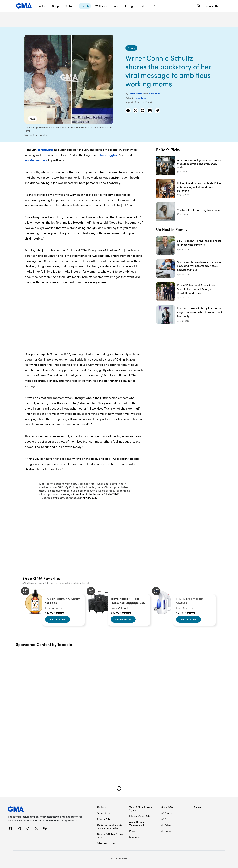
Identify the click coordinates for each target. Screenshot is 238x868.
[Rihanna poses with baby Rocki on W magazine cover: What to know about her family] (189, 315)
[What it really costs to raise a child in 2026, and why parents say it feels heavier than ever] (189, 268)
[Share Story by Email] (150, 111)
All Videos (166, 825)
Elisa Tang (155, 93)
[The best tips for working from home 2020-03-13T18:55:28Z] (189, 212)
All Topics (166, 831)
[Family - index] (131, 48)
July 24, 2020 (90, 497)
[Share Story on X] (135, 111)
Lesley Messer (136, 93)
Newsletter (213, 6)
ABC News (167, 813)
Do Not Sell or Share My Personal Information (109, 826)
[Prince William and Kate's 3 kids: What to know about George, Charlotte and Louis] (189, 292)
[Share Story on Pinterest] (143, 111)
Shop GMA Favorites (42, 578)
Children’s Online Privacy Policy (110, 835)
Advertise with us (106, 843)
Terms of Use (104, 813)
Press (132, 831)
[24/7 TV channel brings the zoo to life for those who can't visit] (189, 245)
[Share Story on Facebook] (128, 111)
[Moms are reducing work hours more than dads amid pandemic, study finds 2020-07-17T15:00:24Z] (189, 166)
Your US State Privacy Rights (140, 808)
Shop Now (58, 619)
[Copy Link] (157, 111)
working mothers (36, 160)
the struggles (108, 155)
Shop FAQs (167, 807)
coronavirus (45, 150)
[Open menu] (154, 6)
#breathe (78, 494)
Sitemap (198, 807)
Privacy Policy (104, 819)
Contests (102, 807)
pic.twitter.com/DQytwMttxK (102, 494)
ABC (164, 819)
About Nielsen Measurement (136, 823)
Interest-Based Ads (140, 816)
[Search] (198, 6)
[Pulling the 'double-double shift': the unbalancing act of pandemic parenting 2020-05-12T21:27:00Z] (189, 189)
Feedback (134, 837)
